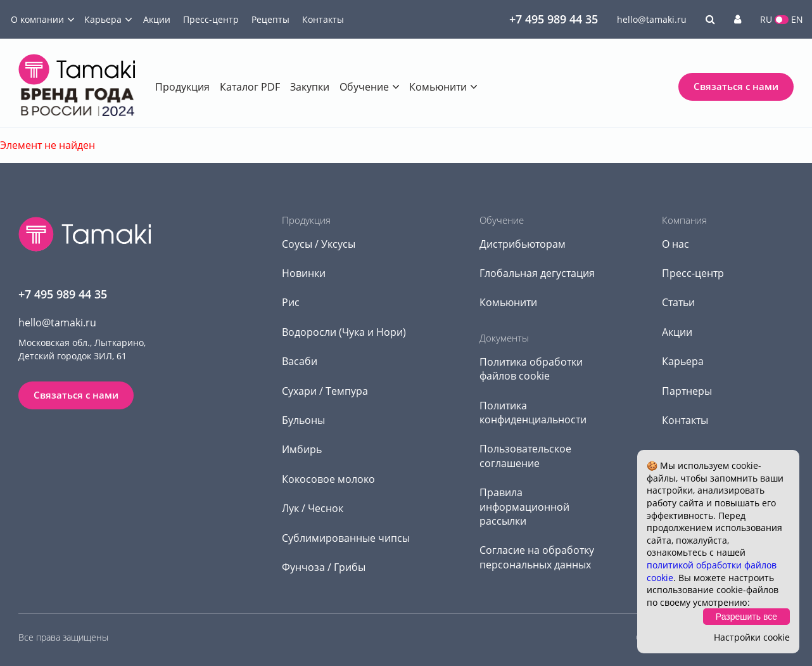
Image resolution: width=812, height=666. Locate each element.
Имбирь (302, 449)
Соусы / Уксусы (319, 244)
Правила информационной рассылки (524, 507)
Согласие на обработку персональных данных (537, 557)
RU (766, 19)
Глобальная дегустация (537, 273)
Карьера (103, 19)
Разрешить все (746, 617)
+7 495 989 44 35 (554, 19)
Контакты (323, 19)
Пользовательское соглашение (525, 456)
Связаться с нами (736, 86)
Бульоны (303, 420)
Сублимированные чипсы (346, 538)
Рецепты (270, 19)
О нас (676, 244)
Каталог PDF (250, 87)
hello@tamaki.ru (652, 19)
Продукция (182, 87)
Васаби (300, 361)
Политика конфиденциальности (533, 413)
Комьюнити (438, 87)
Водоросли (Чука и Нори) (344, 332)
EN (797, 19)
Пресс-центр (211, 19)
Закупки (310, 87)
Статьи (678, 302)
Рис (291, 302)
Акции (157, 19)
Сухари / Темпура (325, 391)
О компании (37, 19)
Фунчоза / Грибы (324, 567)
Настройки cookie (752, 637)
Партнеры (687, 391)
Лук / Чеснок (313, 508)
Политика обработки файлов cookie (531, 369)
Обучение (364, 87)
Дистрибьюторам (523, 244)
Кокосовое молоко (328, 479)
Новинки (304, 273)
